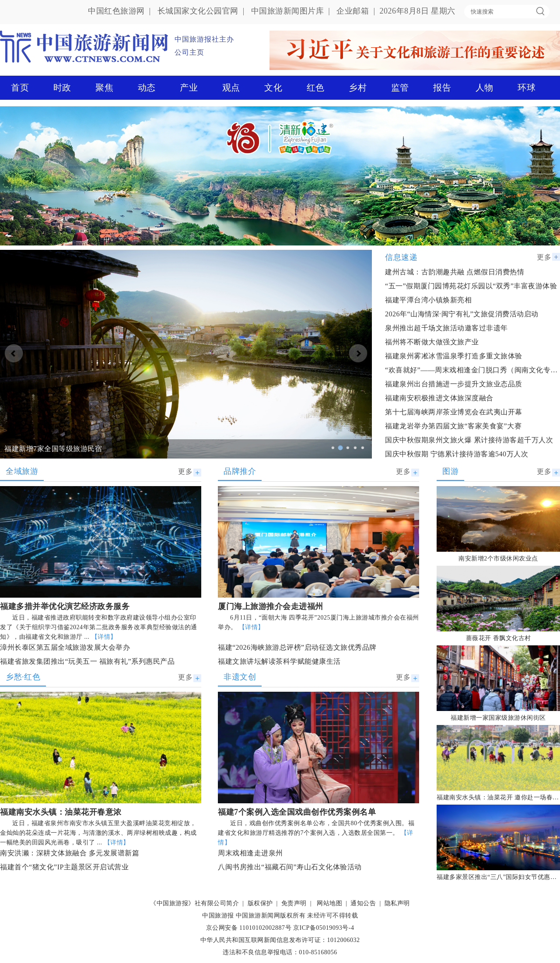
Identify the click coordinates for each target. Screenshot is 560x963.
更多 (544, 257)
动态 (147, 88)
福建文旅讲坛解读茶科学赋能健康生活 (279, 661)
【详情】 (104, 637)
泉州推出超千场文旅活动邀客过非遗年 (446, 328)
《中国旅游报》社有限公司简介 (194, 903)
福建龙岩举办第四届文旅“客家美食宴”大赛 (453, 426)
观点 (231, 88)
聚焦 (104, 88)
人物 (485, 88)
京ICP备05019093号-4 (324, 928)
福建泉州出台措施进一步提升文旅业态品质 (454, 384)
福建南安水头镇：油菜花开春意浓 (61, 812)
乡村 (358, 88)
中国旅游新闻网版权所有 (271, 916)
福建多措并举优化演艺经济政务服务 (65, 606)
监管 (400, 88)
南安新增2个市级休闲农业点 (498, 559)
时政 (62, 88)
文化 (273, 88)
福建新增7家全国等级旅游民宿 (53, 449)
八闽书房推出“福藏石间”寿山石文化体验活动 (290, 867)
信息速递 (401, 257)
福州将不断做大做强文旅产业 (432, 342)
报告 (442, 88)
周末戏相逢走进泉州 (250, 853)
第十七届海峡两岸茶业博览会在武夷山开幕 (454, 412)
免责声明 (294, 903)
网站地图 (329, 903)
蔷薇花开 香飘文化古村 (499, 638)
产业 (189, 88)
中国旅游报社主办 (204, 39)
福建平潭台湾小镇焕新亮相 (428, 300)
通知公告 (363, 903)
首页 (20, 88)
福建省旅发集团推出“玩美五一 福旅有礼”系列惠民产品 (87, 661)
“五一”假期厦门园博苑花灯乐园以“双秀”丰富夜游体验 (471, 286)
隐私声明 (397, 903)
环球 (527, 88)
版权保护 (260, 903)
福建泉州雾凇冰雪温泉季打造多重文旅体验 (454, 356)
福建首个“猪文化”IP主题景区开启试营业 (64, 867)
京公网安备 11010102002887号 (249, 928)
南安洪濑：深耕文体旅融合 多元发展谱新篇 (70, 853)
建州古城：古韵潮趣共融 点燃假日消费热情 (455, 272)
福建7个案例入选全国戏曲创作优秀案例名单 (297, 812)
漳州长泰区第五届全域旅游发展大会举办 (65, 647)
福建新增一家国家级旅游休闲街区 (498, 718)
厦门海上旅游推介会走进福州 (271, 606)
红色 (316, 88)
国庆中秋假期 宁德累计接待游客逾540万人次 (457, 454)
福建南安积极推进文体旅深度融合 (439, 398)
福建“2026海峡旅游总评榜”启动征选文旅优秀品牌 (297, 647)
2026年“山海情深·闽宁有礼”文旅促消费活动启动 (462, 314)
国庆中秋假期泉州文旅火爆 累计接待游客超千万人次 (469, 440)
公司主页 (189, 52)
